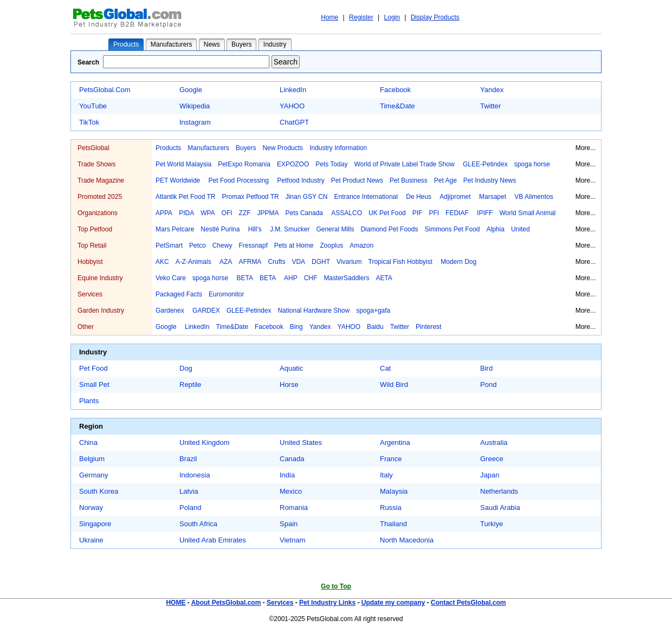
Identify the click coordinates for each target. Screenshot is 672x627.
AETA (384, 278)
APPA (164, 213)
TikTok (89, 122)
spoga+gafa (373, 311)
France (391, 459)
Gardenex (171, 311)
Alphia (496, 229)
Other (86, 327)
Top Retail (92, 245)
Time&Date (398, 106)
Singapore (95, 524)
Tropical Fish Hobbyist (402, 262)
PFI (434, 213)
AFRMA (250, 262)
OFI (227, 213)
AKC (162, 262)
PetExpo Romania (244, 164)
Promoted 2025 (100, 197)
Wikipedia (195, 106)
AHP (291, 278)
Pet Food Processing (240, 180)
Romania (294, 508)
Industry (275, 44)
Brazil (188, 459)
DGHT (321, 262)
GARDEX (206, 311)
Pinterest (428, 327)
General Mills (335, 229)
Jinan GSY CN (307, 197)
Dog (186, 368)
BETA (244, 278)
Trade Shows (96, 164)
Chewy (222, 245)
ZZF (245, 213)
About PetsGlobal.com (226, 603)
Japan (490, 475)
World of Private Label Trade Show (405, 164)
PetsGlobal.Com (105, 90)
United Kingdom (205, 442)
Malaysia (394, 491)
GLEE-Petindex (485, 164)
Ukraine (91, 540)
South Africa (198, 524)
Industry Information (338, 148)
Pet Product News (357, 180)
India (287, 475)
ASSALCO (347, 213)
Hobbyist (90, 262)
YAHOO (292, 106)
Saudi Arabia (500, 508)
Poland (190, 508)
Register (361, 17)
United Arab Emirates (213, 540)
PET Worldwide (179, 180)
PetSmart (169, 245)
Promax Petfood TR (251, 197)
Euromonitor (226, 294)
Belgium (92, 459)
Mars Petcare (175, 229)
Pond (488, 384)
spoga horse (532, 164)
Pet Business (409, 180)
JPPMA (268, 213)
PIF (418, 213)
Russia (391, 508)
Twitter (490, 106)
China (88, 442)
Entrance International (367, 197)
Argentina (395, 442)
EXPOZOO (293, 164)
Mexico (291, 491)
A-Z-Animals (194, 262)
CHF (311, 278)
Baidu (375, 327)
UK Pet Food (387, 213)
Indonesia (195, 475)
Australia (494, 442)
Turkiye (492, 524)
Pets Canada (305, 213)
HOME (176, 603)
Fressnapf (253, 245)
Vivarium (349, 262)
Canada (292, 459)
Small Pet (94, 384)
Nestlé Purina (221, 229)
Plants (89, 401)
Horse (289, 384)
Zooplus (331, 245)
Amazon (361, 245)
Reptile (190, 384)
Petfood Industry (301, 180)
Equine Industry (100, 278)
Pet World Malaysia (183, 164)
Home (329, 17)
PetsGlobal (93, 148)
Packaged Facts (179, 294)
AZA (226, 262)
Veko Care (171, 278)
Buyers (241, 44)
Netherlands (499, 491)
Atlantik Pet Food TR (186, 197)
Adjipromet (456, 197)
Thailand (393, 524)
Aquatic (291, 368)
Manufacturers (172, 44)
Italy (386, 475)
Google (191, 90)
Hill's (256, 229)
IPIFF (485, 213)
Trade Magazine (101, 180)
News (212, 44)
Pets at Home (294, 245)
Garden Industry (101, 311)
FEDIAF (458, 213)
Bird (486, 368)
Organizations (98, 213)
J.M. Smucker (290, 229)
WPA (208, 213)
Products (126, 44)
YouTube (93, 106)
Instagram (195, 122)
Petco (198, 245)
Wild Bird (394, 384)
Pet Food (93, 368)
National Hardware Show (314, 311)
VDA (298, 262)
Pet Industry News (490, 180)
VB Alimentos (534, 197)
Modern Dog (458, 262)
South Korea (99, 491)
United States (301, 442)
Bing (296, 327)
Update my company (393, 603)
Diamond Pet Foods (389, 229)
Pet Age (445, 180)
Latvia (189, 491)
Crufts (276, 262)
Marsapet (493, 197)
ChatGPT (294, 122)
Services (90, 294)
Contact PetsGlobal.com (469, 603)
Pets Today (331, 164)
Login (392, 17)
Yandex (492, 90)
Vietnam (292, 540)
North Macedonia (407, 540)
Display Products (435, 17)
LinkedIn (293, 90)
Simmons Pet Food (452, 229)
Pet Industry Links (327, 603)
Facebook (395, 90)
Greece (492, 459)
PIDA (186, 213)
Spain (289, 524)
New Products (283, 148)
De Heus (419, 197)
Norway (91, 508)
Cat (385, 368)
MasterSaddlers (346, 278)
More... (586, 148)
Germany (93, 475)
